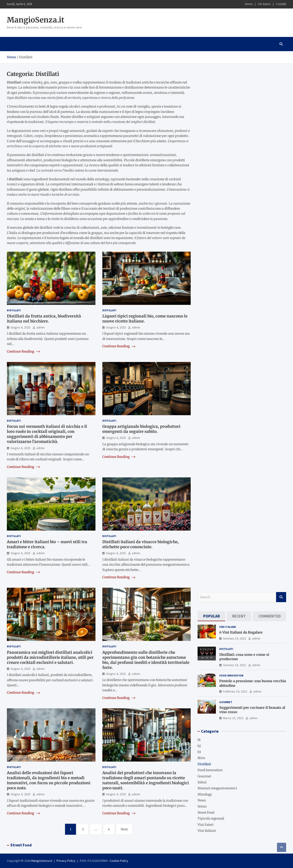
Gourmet (226, 702)
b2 (199, 746)
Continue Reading (23, 351)
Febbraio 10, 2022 (235, 691)
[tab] (211, 616)
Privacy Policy (66, 861)
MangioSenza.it (36, 20)
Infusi (202, 782)
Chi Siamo (264, 4)
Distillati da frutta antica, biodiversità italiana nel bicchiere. (44, 319)
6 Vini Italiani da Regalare (241, 632)
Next (124, 829)
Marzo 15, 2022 (233, 718)
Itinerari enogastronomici (217, 788)
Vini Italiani (228, 627)
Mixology (205, 794)
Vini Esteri (206, 825)
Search (281, 597)
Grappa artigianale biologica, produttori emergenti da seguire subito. (141, 429)
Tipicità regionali (211, 818)
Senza (202, 806)
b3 (199, 752)
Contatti (281, 4)
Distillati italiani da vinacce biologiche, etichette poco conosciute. (141, 544)
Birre (201, 758)
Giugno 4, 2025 (20, 327)
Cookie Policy (119, 861)
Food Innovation (231, 675)
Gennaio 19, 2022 (235, 665)
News (202, 800)
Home (249, 4)
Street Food (206, 812)
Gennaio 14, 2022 (235, 638)
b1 (199, 740)
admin (41, 327)
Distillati (14, 310)
